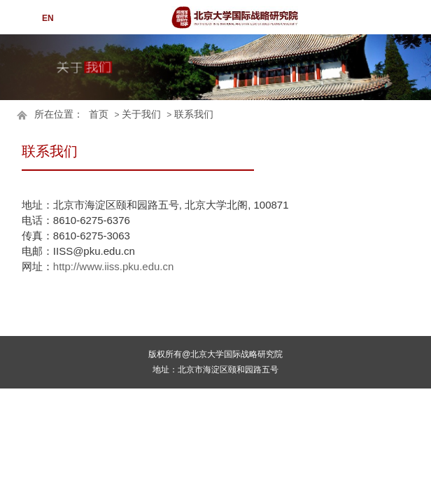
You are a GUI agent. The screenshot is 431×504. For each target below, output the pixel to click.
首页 (99, 114)
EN (48, 18)
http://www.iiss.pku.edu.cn (114, 266)
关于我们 (141, 114)
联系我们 (194, 114)
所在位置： (59, 114)
